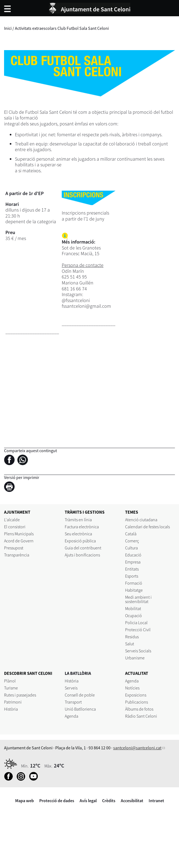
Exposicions (136, 695)
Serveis (71, 688)
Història (11, 709)
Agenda (71, 716)
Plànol (10, 681)
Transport (73, 702)
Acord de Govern (19, 541)
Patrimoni (13, 702)
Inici (8, 28)
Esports (132, 576)
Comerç (132, 541)
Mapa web (25, 801)
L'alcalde (12, 520)
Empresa (133, 562)
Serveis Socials (138, 651)
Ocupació (134, 616)
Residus (132, 637)
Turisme (11, 688)
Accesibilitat (132, 801)
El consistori (15, 527)
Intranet (156, 801)
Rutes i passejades (20, 695)
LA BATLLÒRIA (78, 673)
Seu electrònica (78, 534)
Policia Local (136, 623)
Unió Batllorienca (80, 709)
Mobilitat (133, 608)
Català (131, 534)
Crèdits (109, 801)
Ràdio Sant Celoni (141, 716)
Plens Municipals (19, 534)
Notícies (132, 688)
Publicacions (136, 702)
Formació (134, 583)
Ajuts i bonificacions (82, 555)
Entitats (132, 569)
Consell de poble (80, 695)
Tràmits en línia (78, 520)
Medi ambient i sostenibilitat (138, 599)
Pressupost (14, 548)
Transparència (17, 555)
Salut (130, 644)
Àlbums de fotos (139, 709)
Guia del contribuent (83, 548)
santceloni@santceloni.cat (137, 748)
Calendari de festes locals (147, 527)
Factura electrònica (82, 527)
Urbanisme (135, 658)
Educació (133, 555)
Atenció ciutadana (141, 520)
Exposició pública (80, 541)
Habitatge (134, 590)
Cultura (131, 548)
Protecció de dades (57, 801)
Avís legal (88, 801)
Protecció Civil (138, 630)
